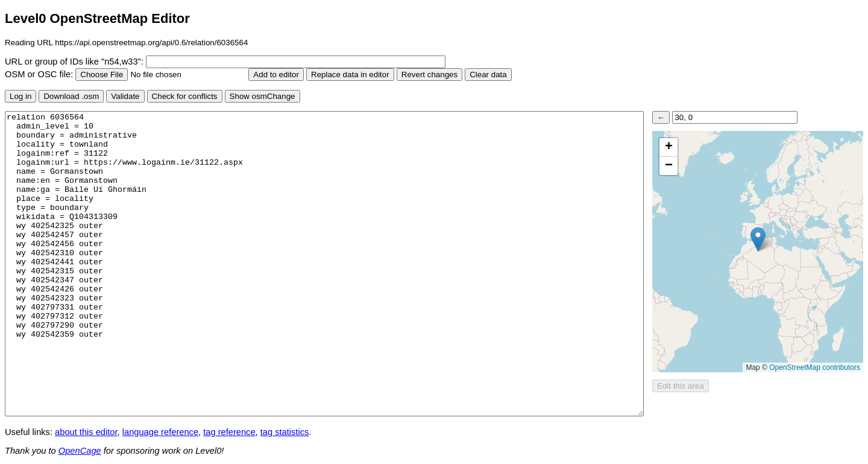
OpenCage (80, 451)
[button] (758, 239)
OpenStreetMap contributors (815, 367)
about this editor (86, 432)
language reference (160, 432)
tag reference (229, 432)
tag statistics (285, 432)
